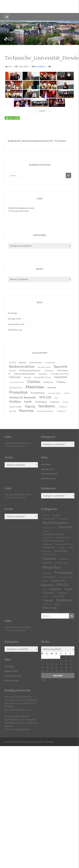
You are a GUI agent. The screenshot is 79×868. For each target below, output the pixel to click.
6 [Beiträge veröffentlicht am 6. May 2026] (51, 661)
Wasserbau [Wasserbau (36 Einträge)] (26, 411)
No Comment (38, 66)
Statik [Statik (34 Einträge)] (68, 589)
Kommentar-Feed (16, 324)
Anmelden (13, 313)
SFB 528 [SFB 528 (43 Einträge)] (63, 585)
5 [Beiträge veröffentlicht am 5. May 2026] (47, 661)
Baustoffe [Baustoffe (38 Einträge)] (66, 527)
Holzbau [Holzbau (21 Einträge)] (61, 382)
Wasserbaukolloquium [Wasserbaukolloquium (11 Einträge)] (45, 411)
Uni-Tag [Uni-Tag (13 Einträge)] (12, 411)
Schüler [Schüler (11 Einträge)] (67, 393)
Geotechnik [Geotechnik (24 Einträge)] (61, 551)
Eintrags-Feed (14, 319)
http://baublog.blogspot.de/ (18, 710)
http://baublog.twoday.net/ (17, 729)
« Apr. (44, 680)
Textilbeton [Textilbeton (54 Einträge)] (64, 600)
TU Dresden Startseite (18, 211)
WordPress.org (15, 330)
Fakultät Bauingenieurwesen (21, 208)
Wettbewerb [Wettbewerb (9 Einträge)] (62, 411)
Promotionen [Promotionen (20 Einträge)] (38, 393)
